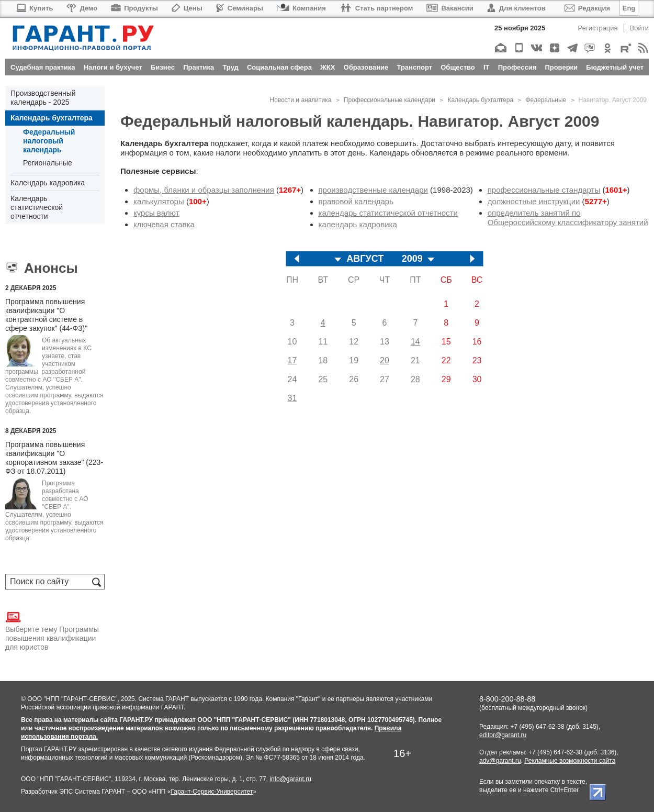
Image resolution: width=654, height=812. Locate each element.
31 (292, 398)
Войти (639, 28)
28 (415, 379)
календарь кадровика (358, 224)
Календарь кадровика (48, 183)
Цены (187, 8)
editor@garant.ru (503, 735)
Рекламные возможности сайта (570, 761)
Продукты (134, 8)
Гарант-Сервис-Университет (212, 792)
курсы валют (156, 213)
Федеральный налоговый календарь (49, 141)
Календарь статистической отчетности (37, 207)
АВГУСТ (365, 259)
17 (292, 360)
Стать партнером (376, 8)
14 (415, 342)
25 (323, 379)
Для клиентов (516, 8)
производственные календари (373, 190)
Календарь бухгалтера (52, 118)
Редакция (587, 8)
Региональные (48, 163)
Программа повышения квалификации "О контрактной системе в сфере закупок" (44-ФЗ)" (46, 315)
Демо (82, 8)
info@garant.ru (290, 779)
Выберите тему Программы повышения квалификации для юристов (52, 630)
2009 (412, 259)
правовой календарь (356, 201)
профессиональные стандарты (544, 190)
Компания (301, 8)
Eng (629, 8)
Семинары (240, 8)
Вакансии (450, 8)
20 (385, 360)
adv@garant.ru (500, 761)
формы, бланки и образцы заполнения (204, 190)
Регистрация (598, 28)
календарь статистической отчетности (388, 213)
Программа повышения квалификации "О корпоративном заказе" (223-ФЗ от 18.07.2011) (54, 458)
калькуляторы (159, 201)
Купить (34, 8)
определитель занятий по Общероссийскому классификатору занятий (568, 218)
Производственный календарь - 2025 (43, 98)
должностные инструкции (534, 201)
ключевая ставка (164, 224)
